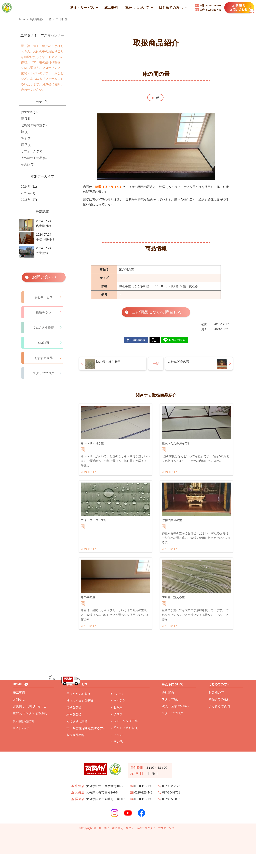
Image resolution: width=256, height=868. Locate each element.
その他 (25, 164)
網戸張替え (74, 728)
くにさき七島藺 (77, 735)
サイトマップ (21, 742)
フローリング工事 (126, 735)
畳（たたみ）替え (79, 708)
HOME (17, 698)
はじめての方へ (171, 8)
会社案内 (168, 707)
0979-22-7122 (171, 800)
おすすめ (27, 112)
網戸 (24, 145)
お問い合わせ (45, 277)
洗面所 (118, 728)
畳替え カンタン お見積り (30, 727)
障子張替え (74, 722)
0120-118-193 (210, 5)
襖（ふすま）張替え (80, 715)
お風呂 (118, 721)
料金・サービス (82, 8)
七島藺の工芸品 (32, 158)
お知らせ (19, 713)
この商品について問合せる (157, 312)
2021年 (26, 193)
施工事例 (111, 8)
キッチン (120, 714)
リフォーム (29, 151)
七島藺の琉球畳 (32, 125)
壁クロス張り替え (126, 742)
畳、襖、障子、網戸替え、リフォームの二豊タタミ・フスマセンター (135, 842)
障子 (24, 138)
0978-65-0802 (171, 813)
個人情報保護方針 (24, 735)
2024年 (26, 187)
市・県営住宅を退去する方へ (86, 742)
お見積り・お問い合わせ (30, 720)
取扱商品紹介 (76, 749)
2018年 (26, 200)
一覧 (156, 364)
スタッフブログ (172, 727)
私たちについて (137, 8)
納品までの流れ (219, 713)
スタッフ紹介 (171, 713)
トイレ (118, 749)
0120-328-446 (210, 10)
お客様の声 (216, 707)
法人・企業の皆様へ (176, 720)
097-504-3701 (171, 807)
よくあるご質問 (219, 720)
